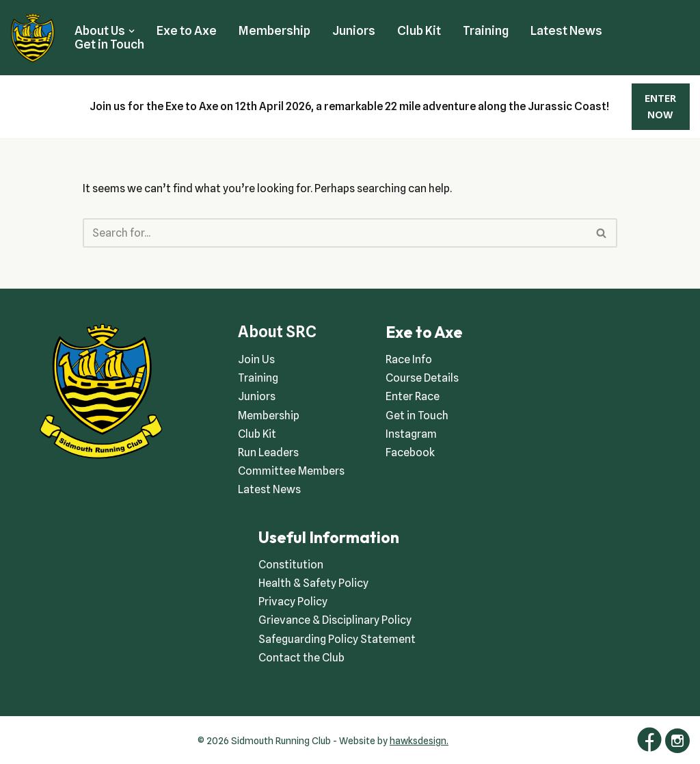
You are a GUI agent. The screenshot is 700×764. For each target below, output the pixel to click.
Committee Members (291, 471)
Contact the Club (301, 658)
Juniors (354, 30)
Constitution (291, 565)
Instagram (411, 434)
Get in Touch (109, 44)
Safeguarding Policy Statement (337, 639)
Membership (274, 30)
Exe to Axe (187, 30)
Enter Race (413, 396)
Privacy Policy (293, 602)
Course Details (422, 378)
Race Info (409, 359)
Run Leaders (268, 452)
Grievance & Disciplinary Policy (335, 620)
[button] (132, 31)
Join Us (256, 359)
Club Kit (419, 30)
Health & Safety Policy (313, 583)
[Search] (335, 233)
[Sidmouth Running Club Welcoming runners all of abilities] (33, 38)
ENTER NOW (660, 107)
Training (486, 30)
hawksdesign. (419, 741)
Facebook (410, 452)
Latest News (566, 30)
